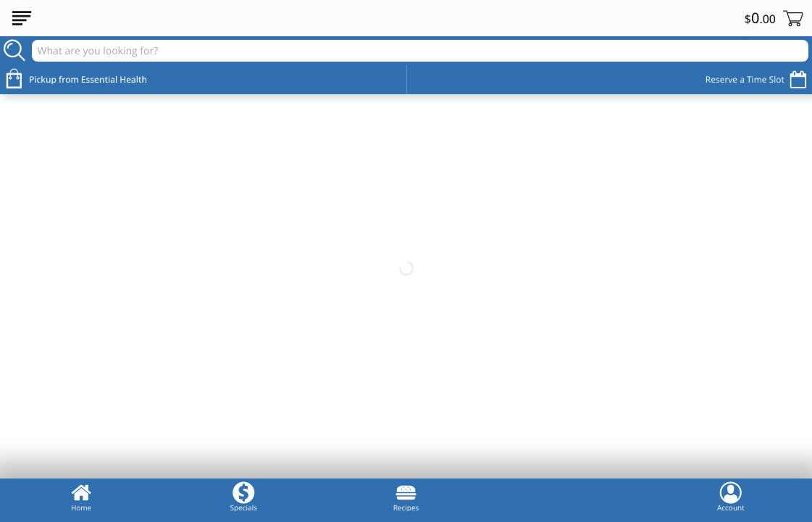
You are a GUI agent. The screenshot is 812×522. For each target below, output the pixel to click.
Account (731, 497)
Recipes (406, 497)
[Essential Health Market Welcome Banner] (406, 269)
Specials (244, 497)
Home (81, 497)
